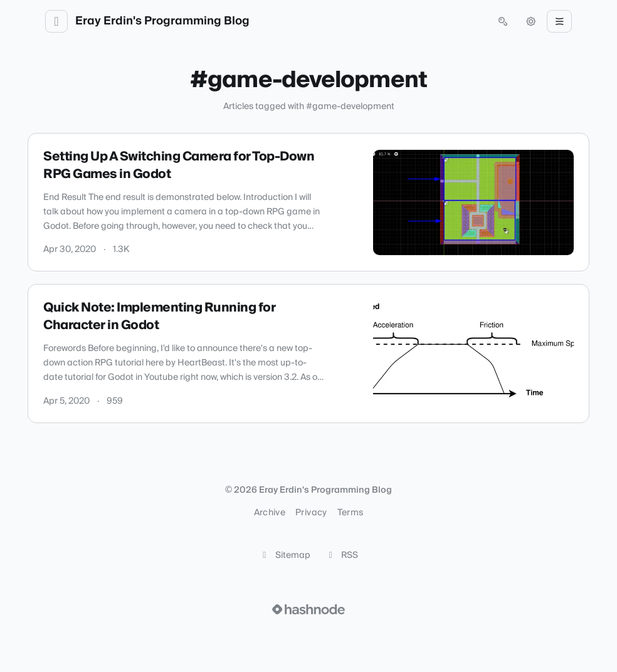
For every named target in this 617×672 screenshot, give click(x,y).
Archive (270, 513)
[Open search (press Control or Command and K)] (503, 21)
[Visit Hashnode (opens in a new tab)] (308, 609)
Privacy (311, 513)
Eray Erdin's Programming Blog (162, 21)
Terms (351, 513)
